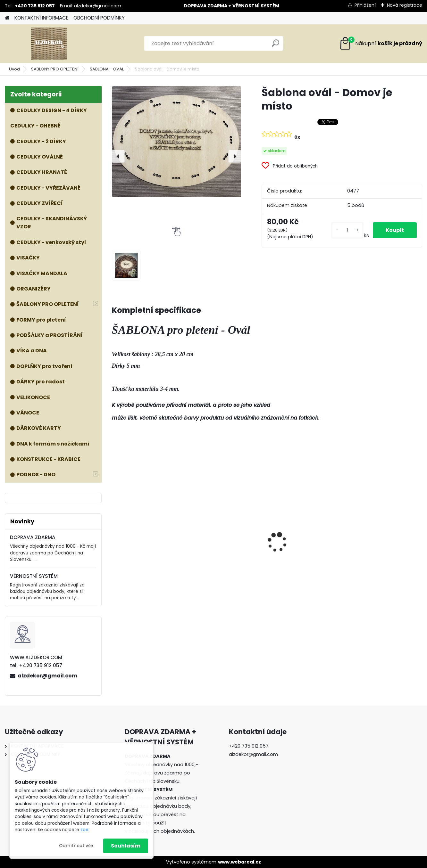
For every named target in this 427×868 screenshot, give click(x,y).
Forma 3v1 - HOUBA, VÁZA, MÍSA (227, 531)
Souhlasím (126, 846)
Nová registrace (405, 5)
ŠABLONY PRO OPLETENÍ (55, 69)
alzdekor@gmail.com (98, 6)
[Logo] (49, 44)
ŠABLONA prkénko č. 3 (143, 543)
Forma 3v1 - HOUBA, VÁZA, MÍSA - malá (384, 546)
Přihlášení (365, 5)
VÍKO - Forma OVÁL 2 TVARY (300, 523)
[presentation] (118, 156)
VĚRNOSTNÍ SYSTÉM (34, 576)
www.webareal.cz (239, 862)
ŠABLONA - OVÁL (107, 69)
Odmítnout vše (76, 846)
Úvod (14, 69)
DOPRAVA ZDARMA (33, 537)
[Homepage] (7, 18)
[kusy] (347, 230)
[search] (276, 46)
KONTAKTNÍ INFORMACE (41, 18)
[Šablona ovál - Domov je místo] (177, 141)
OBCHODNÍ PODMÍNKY (99, 18)
